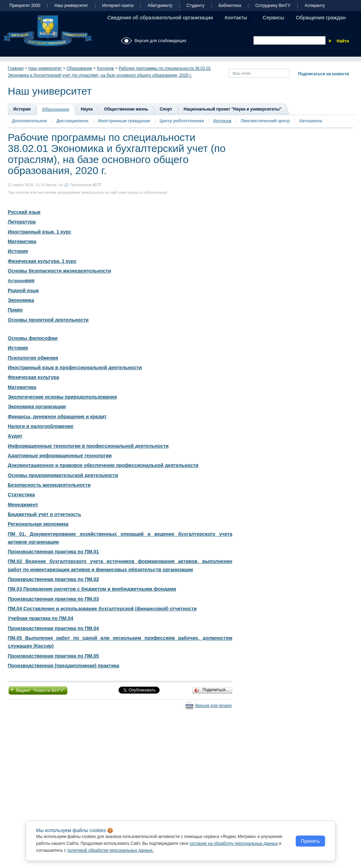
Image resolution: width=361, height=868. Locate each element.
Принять (310, 841)
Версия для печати (213, 706)
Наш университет (71, 6)
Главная (16, 68)
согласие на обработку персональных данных (234, 843)
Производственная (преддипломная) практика (64, 666)
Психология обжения (33, 358)
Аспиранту (315, 6)
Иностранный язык (31, 368)
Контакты (236, 17)
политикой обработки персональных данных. (111, 850)
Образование (79, 68)
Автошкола (311, 121)
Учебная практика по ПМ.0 (39, 618)
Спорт (166, 109)
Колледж (106, 68)
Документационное (32, 465)
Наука (87, 109)
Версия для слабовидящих (161, 41)
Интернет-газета (118, 6)
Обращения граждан (321, 17)
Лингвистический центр (266, 121)
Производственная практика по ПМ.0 (52, 656)
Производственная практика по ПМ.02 (54, 579)
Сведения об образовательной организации (160, 17)
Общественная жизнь (126, 109)
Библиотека (230, 6)
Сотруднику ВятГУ (273, 6)
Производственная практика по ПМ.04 (54, 628)
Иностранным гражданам (124, 121)
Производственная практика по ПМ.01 (54, 552)
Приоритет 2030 (25, 6)
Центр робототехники (182, 121)
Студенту (196, 6)
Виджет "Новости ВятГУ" (38, 690)
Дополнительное (30, 121)
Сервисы (273, 17)
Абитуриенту (160, 6)
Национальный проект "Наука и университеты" (232, 109)
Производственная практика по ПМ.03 (54, 599)
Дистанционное (72, 121)
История (22, 109)
